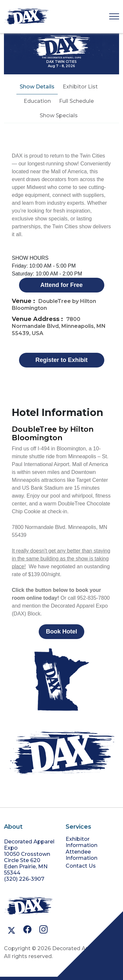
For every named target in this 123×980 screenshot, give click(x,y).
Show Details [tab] (37, 87)
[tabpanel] (61, 388)
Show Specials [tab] (59, 115)
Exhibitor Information (82, 842)
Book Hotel (61, 631)
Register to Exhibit (61, 360)
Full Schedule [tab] (76, 101)
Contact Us (81, 866)
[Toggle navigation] (114, 17)
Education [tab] (37, 101)
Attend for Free (61, 285)
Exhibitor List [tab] (80, 87)
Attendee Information (82, 855)
